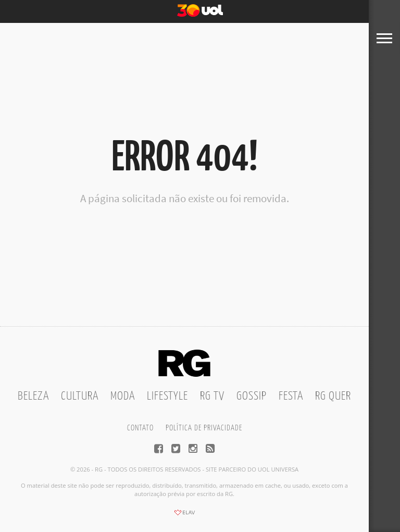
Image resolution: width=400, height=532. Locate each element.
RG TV (212, 396)
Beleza (33, 396)
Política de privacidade (204, 428)
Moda (123, 396)
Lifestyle (167, 396)
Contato (140, 428)
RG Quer (333, 396)
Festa (291, 396)
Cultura (80, 396)
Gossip (252, 396)
